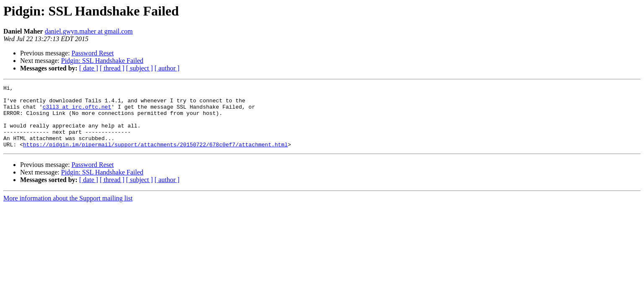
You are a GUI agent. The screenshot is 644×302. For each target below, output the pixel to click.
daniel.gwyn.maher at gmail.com (89, 31)
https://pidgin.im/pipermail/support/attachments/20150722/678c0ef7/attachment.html (155, 157)
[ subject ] (140, 68)
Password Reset (93, 53)
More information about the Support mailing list (68, 211)
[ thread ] (112, 68)
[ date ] (89, 68)
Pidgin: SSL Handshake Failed (102, 61)
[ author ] (167, 68)
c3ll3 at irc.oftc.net (77, 112)
